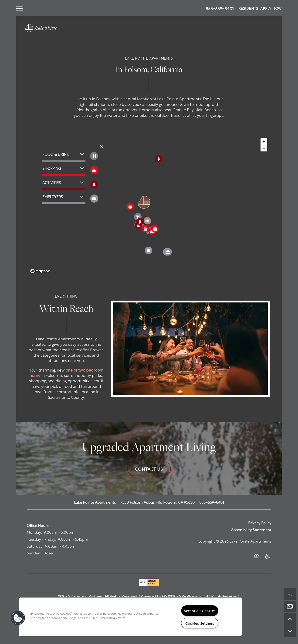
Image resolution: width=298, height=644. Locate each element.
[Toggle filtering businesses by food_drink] (94, 156)
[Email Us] (290, 607)
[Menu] (20, 8)
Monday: (34, 532)
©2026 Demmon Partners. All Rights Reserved (97, 596)
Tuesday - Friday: (41, 539)
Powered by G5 (154, 596)
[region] (130, 617)
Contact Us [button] (149, 469)
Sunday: (34, 553)
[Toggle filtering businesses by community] (94, 199)
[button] (248, 8)
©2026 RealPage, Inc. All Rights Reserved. (204, 596)
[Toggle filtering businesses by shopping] (94, 170)
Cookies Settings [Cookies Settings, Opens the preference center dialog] (200, 623)
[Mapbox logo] (40, 271)
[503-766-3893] (290, 594)
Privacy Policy (260, 522)
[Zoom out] (264, 148)
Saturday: (35, 546)
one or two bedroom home (67, 372)
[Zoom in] (264, 141)
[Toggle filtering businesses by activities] (94, 184)
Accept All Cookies (200, 610)
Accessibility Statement (251, 529)
